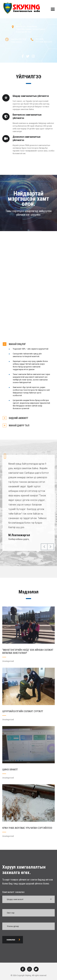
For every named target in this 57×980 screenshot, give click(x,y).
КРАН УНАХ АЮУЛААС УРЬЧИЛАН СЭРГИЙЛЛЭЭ (27, 828)
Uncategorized (8, 661)
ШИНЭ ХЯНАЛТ (10, 770)
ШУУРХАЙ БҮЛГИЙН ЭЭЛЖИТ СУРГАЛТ (23, 711)
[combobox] (28, 899)
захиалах (13, 940)
